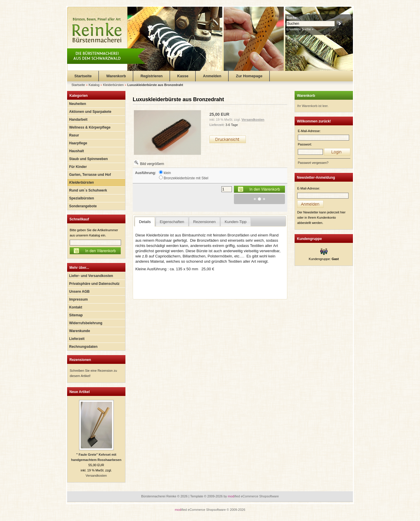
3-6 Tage (232, 125)
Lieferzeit (77, 339)
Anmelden (212, 76)
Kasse (183, 76)
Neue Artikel (80, 392)
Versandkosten (96, 476)
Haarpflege (78, 143)
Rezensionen (80, 360)
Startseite (83, 76)
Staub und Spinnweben (89, 159)
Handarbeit (78, 120)
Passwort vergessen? (313, 163)
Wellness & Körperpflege (90, 127)
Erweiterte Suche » (300, 29)
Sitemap (76, 315)
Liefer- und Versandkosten (91, 276)
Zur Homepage (249, 76)
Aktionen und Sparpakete (90, 112)
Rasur (74, 135)
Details (145, 222)
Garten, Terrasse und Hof (90, 175)
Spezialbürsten (82, 198)
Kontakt (76, 307)
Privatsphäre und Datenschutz (94, 284)
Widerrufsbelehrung (86, 323)
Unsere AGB (79, 292)
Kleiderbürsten (82, 183)
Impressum (78, 299)
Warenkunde (80, 331)
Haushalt (77, 151)
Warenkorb (116, 76)
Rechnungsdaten (83, 347)
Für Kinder (78, 167)
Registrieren (152, 76)
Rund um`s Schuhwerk (88, 190)
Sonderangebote (83, 206)
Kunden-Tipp (236, 222)
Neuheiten (78, 104)
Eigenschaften (172, 222)
